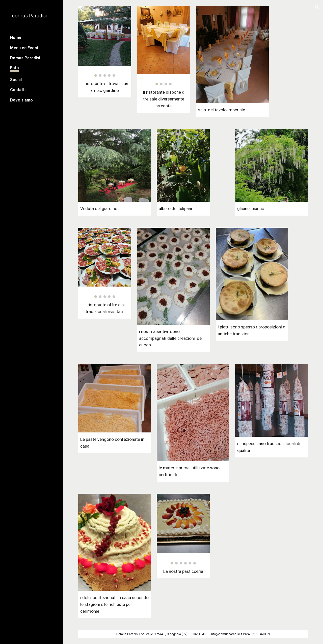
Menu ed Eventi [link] (25, 48)
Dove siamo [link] (21, 100)
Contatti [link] (18, 90)
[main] (105, 87)
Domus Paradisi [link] (25, 58)
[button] (317, 7)
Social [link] (16, 80)
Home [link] (16, 37)
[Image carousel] (105, 41)
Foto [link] (15, 68)
